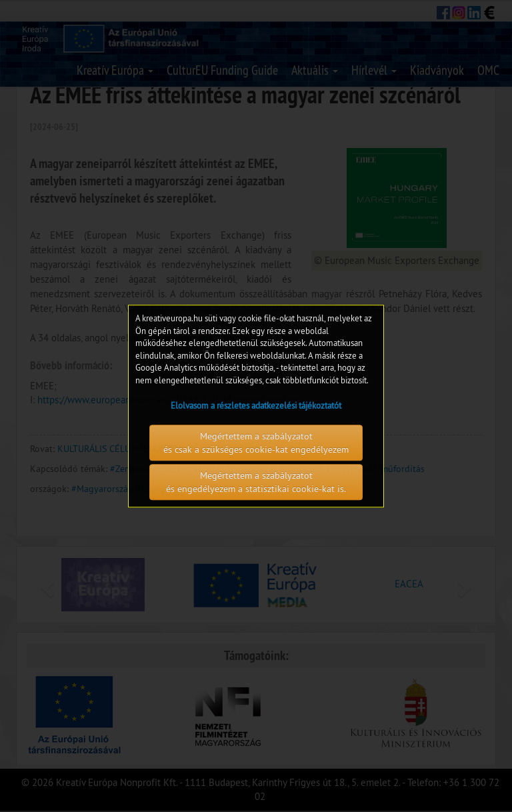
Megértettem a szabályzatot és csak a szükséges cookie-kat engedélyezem (256, 443)
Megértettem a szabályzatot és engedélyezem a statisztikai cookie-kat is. (256, 482)
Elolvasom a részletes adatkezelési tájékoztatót (256, 406)
